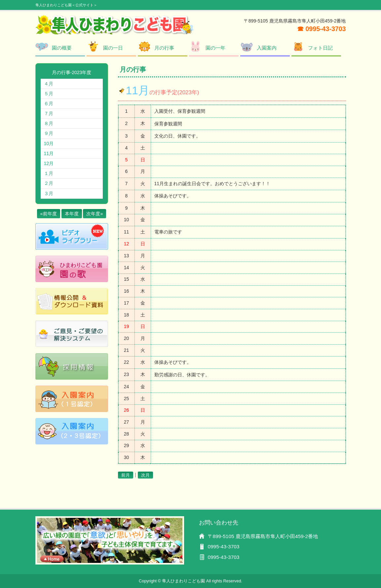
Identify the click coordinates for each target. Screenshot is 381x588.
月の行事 (164, 48)
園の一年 (215, 48)
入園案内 (267, 48)
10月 (49, 144)
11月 (49, 153)
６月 (49, 104)
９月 (49, 133)
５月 (49, 94)
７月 (49, 113)
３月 (49, 193)
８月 (49, 123)
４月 (49, 84)
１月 (49, 173)
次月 (145, 475)
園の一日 (113, 48)
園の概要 (62, 48)
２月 (49, 183)
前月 (126, 475)
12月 (49, 163)
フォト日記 (320, 48)
